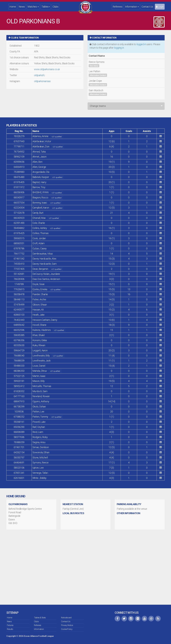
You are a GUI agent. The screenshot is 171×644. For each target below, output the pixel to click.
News (22, 7)
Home (13, 7)
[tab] (45, 38)
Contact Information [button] (103, 38)
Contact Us (147, 7)
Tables (46, 7)
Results (10, 629)
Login (160, 7)
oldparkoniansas (42, 81)
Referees (117, 7)
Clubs (55, 7)
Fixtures (10, 625)
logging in (119, 48)
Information (132, 7)
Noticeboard (66, 618)
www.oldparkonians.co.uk (47, 69)
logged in (141, 44)
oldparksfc (39, 75)
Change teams (98, 106)
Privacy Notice (67, 625)
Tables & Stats (40, 618)
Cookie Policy (67, 629)
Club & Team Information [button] (24, 38)
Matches (33, 7)
